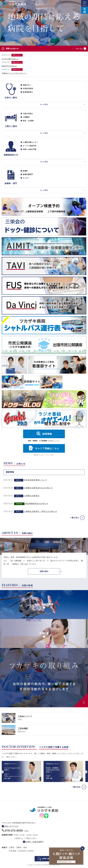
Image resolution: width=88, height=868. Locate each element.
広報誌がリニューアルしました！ (14, 73)
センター (26, 178)
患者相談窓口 (28, 92)
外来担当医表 (28, 88)
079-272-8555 (14, 831)
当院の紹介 (44, 571)
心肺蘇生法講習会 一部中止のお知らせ (41, 511)
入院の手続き (28, 114)
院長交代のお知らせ (9, 66)
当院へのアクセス (11, 826)
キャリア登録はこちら (47, 448)
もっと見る (44, 104)
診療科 (25, 171)
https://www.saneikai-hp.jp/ (44, 718)
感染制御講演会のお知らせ (37, 504)
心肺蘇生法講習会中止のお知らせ (38, 488)
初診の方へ (27, 85)
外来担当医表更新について (35, 480)
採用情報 (47, 434)
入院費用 (26, 117)
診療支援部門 (28, 174)
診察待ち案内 (46, 859)
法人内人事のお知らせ (10, 59)
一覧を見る (79, 49)
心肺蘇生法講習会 (32, 496)
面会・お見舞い (29, 121)
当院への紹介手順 (30, 149)
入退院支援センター (30, 142)
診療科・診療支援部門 (34, 842)
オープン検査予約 (30, 146)
